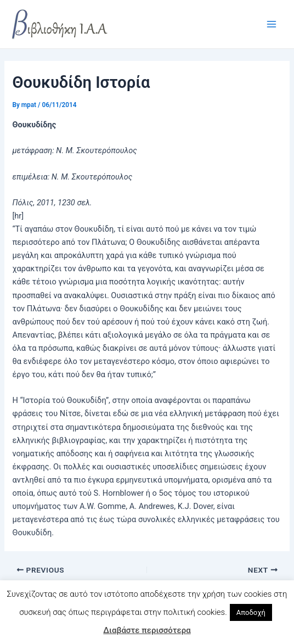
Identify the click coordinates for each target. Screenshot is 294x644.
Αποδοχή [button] (251, 612)
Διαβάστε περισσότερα (147, 630)
